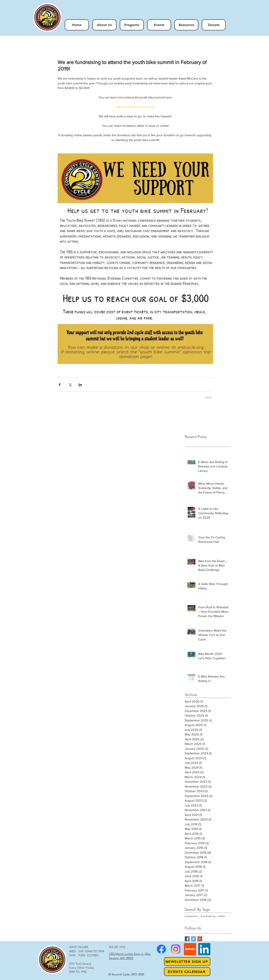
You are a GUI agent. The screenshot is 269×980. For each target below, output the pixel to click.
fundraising (208, 916)
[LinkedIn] (204, 949)
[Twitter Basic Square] (193, 939)
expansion (191, 916)
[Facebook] (161, 949)
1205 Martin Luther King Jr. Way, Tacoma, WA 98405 (130, 956)
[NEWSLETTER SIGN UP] (187, 962)
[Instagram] (176, 949)
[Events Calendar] (187, 972)
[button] (132, 25)
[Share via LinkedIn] (80, 385)
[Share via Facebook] (60, 385)
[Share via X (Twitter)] (70, 385)
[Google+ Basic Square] (200, 939)
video (222, 916)
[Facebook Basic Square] (187, 939)
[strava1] (190, 949)
